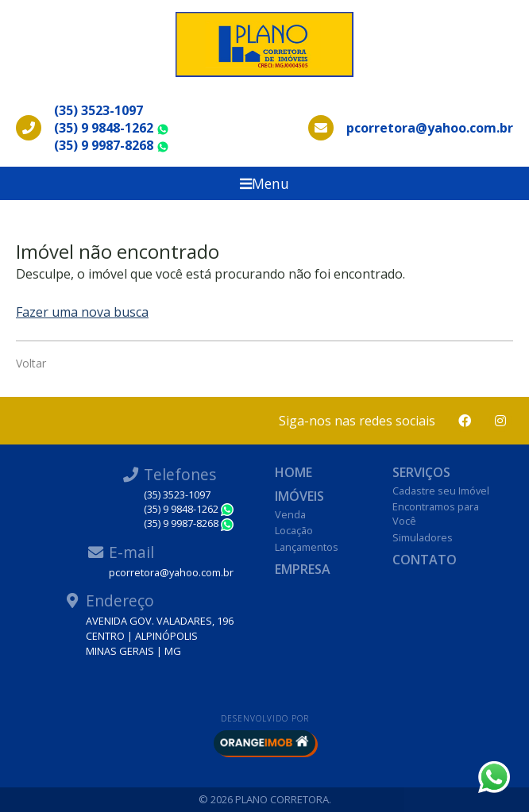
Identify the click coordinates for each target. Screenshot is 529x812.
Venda (290, 514)
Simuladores (423, 537)
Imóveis (299, 496)
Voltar (31, 363)
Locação (294, 530)
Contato (425, 560)
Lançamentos (307, 547)
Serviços (421, 472)
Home (293, 472)
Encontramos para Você (436, 514)
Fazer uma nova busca (82, 312)
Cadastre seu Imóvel (441, 491)
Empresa (303, 569)
